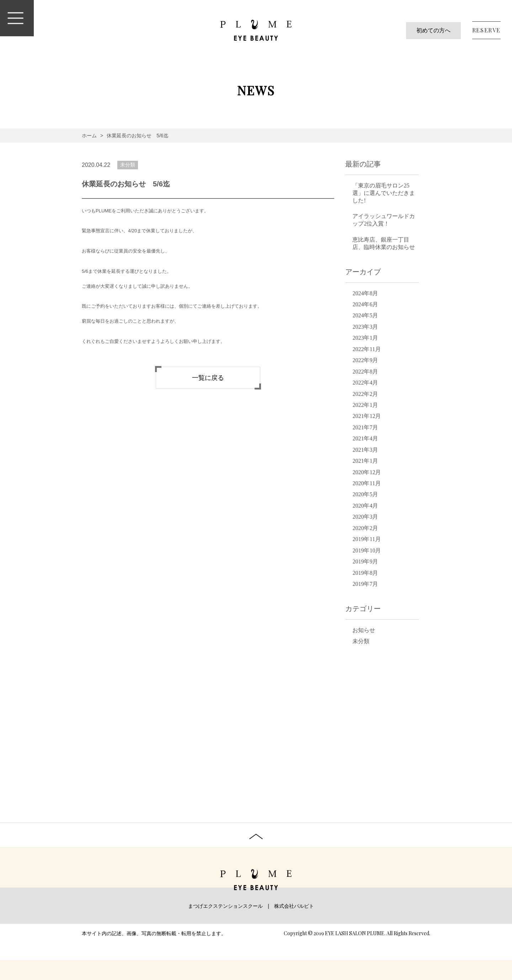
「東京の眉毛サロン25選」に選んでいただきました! (384, 193)
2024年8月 (365, 293)
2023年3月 (365, 327)
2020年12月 (367, 472)
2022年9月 (365, 360)
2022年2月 (365, 394)
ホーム (89, 136)
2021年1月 (365, 461)
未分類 (128, 165)
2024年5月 (365, 315)
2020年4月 (365, 506)
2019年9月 (365, 561)
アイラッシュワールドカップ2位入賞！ (384, 220)
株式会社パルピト (294, 906)
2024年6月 (365, 304)
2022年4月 (365, 383)
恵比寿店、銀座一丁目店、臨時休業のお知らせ (384, 243)
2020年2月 (365, 528)
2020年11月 (366, 483)
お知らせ (364, 630)
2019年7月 (365, 584)
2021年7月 (365, 427)
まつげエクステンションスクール (225, 906)
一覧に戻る (208, 378)
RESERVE (486, 30)
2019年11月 (366, 539)
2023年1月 (365, 338)
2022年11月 (366, 349)
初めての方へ (433, 30)
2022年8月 (365, 372)
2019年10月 (367, 550)
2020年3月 (365, 517)
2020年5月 (365, 494)
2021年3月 (365, 450)
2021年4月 (365, 438)
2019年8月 (365, 573)
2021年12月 (367, 416)
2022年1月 (365, 405)
